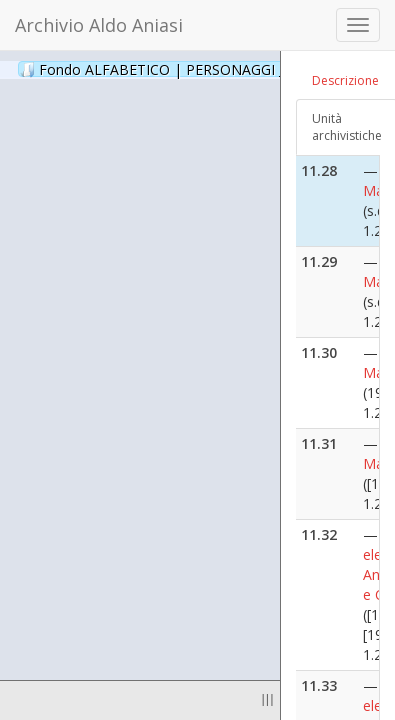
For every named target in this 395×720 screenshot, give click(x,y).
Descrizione (345, 80)
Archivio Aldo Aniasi (99, 25)
